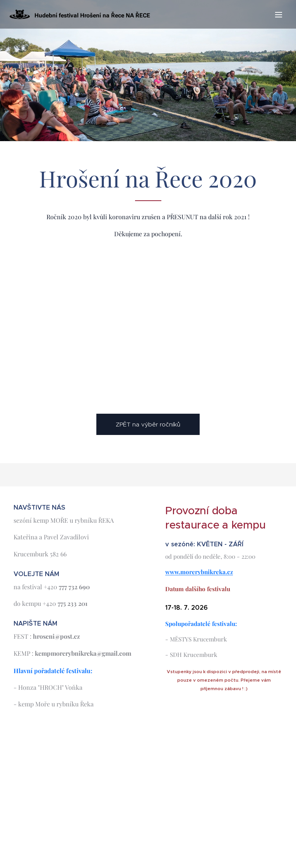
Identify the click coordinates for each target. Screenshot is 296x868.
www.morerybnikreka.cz (199, 572)
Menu (279, 15)
